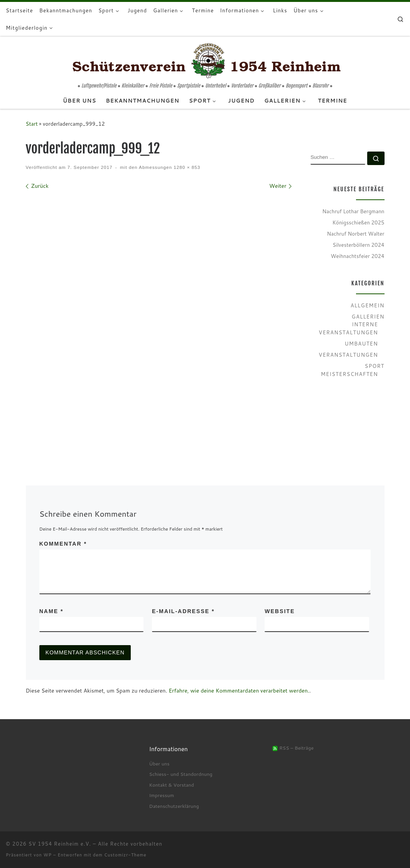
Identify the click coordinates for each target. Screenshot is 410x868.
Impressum (161, 795)
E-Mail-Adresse (183, 611)
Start (32, 124)
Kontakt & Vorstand (171, 785)
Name (51, 611)
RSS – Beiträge (293, 748)
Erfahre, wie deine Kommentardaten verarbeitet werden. (239, 691)
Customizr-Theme (125, 855)
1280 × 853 (186, 167)
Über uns (159, 764)
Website (280, 611)
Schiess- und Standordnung (181, 774)
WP (48, 855)
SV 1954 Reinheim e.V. (60, 844)
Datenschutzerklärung (174, 806)
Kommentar (63, 544)
